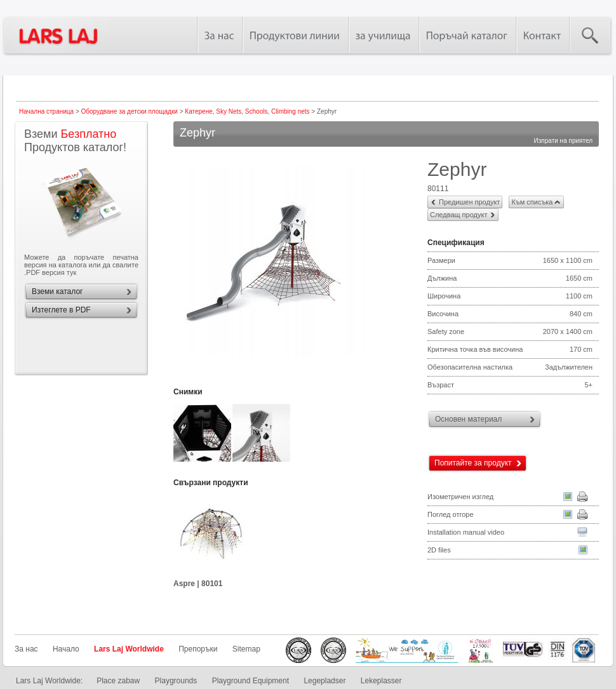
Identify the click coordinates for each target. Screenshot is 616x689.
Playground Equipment (251, 681)
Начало (66, 649)
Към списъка (532, 202)
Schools (257, 111)
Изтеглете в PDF (61, 310)
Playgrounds (176, 681)
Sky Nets (229, 111)
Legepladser (325, 681)
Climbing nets (291, 111)
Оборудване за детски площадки (130, 111)
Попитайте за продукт (473, 463)
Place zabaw (118, 681)
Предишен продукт (469, 202)
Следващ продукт (459, 215)
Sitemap (246, 649)
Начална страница (46, 111)
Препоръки (198, 649)
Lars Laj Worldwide (129, 649)
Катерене (198, 111)
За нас (26, 649)
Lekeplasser (381, 681)
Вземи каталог (57, 291)
